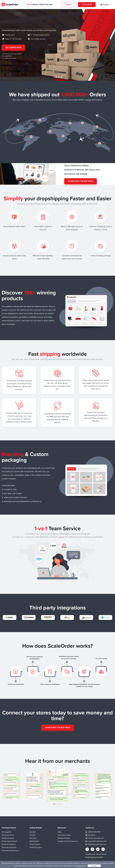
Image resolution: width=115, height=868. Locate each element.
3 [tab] (59, 77)
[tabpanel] (57, 45)
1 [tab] (54, 77)
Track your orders (64, 835)
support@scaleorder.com (97, 841)
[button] (54, 804)
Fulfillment (35, 4)
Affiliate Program (64, 838)
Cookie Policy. (81, 866)
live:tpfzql (91, 835)
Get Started (87, 5)
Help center (49, 4)
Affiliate (42, 4)
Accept (94, 866)
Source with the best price (81, 181)
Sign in (69, 5)
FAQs (60, 832)
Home (29, 4)
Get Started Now (13, 48)
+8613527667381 (94, 832)
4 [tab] (62, 77)
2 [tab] (56, 77)
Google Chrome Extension (68, 841)
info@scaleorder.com (96, 838)
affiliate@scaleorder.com (97, 844)
